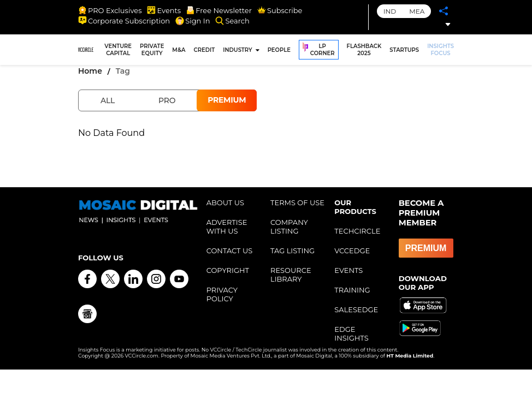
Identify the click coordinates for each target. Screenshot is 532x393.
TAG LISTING (292, 251)
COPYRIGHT (228, 270)
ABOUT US (225, 203)
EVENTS (348, 270)
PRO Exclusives (110, 10)
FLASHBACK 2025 (364, 50)
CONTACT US (230, 251)
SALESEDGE (356, 309)
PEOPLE (279, 50)
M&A (179, 50)
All (108, 100)
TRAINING (352, 290)
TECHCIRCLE (357, 231)
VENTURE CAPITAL (118, 50)
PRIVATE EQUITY (152, 50)
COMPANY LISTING (289, 227)
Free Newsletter (219, 10)
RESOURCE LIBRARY (291, 275)
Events (164, 10)
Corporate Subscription (124, 21)
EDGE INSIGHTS (351, 334)
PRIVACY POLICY (222, 294)
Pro (167, 100)
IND (390, 11)
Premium (227, 100)
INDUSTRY (237, 50)
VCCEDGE (352, 251)
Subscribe (280, 10)
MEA (417, 11)
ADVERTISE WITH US (227, 227)
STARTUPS (404, 50)
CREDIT (205, 50)
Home (90, 71)
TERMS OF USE (297, 203)
